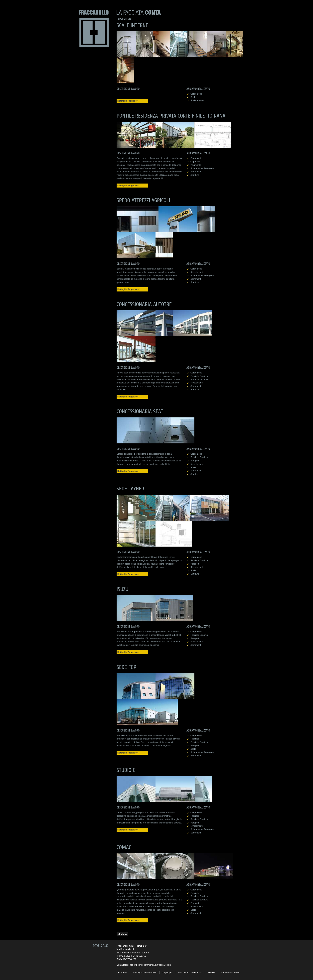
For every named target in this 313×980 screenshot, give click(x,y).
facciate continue (199, 376)
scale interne (197, 100)
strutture (195, 175)
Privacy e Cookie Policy (145, 973)
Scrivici (211, 973)
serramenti (196, 172)
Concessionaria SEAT (140, 411)
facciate (195, 739)
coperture (195, 162)
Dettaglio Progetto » (128, 101)
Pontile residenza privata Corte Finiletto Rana (171, 116)
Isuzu (122, 589)
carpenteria (196, 94)
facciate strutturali (200, 900)
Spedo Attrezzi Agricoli (143, 200)
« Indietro (122, 934)
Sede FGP (126, 667)
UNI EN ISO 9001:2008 (190, 973)
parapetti (195, 461)
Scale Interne (132, 25)
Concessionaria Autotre (144, 304)
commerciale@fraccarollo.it (157, 965)
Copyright (167, 973)
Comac (124, 847)
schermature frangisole (202, 168)
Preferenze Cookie (230, 973)
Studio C (126, 770)
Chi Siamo (122, 973)
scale (193, 97)
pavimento (196, 165)
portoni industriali (199, 379)
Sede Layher (130, 489)
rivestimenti (197, 272)
